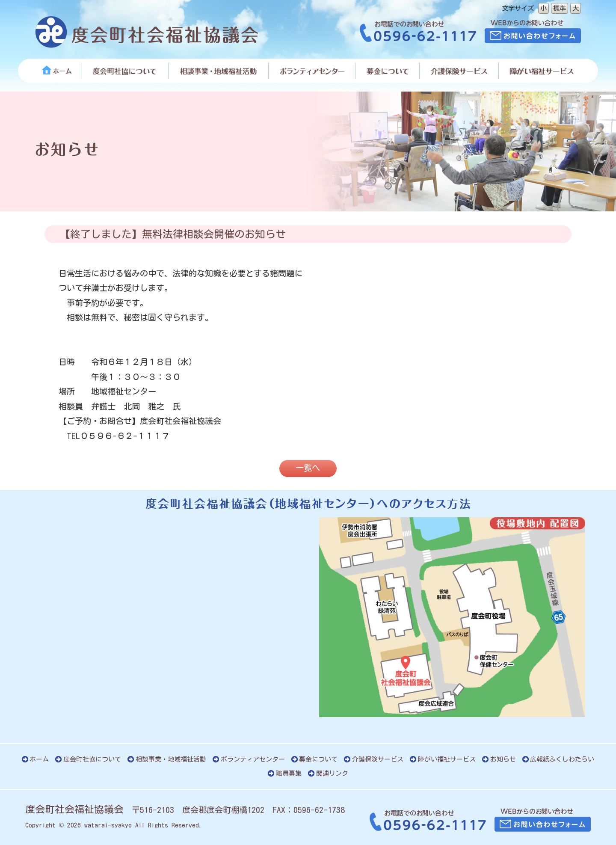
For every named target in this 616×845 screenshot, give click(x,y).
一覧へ (308, 468)
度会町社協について (92, 759)
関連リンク (332, 773)
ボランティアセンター (253, 759)
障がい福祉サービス (447, 759)
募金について (318, 759)
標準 (560, 8)
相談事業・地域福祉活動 (171, 759)
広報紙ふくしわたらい (562, 759)
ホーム (39, 759)
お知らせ (503, 759)
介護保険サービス (378, 759)
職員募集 (289, 773)
